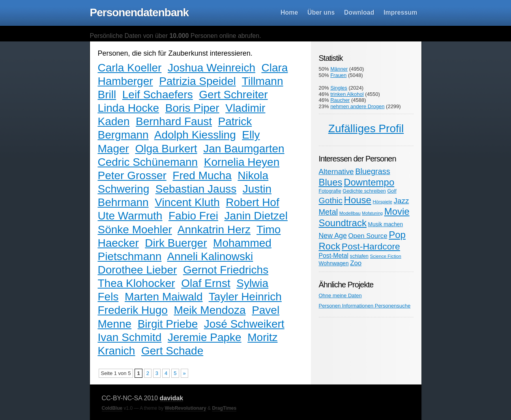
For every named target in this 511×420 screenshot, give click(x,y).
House (358, 200)
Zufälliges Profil (366, 128)
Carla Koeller (130, 68)
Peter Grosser (132, 175)
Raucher (340, 100)
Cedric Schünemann (148, 162)
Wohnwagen (334, 263)
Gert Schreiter (233, 95)
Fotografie (330, 191)
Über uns (321, 12)
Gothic (331, 200)
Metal (328, 212)
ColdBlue (112, 408)
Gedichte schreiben (364, 191)
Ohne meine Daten (340, 295)
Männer (339, 69)
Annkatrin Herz (214, 230)
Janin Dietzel (256, 216)
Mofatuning (372, 213)
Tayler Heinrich (245, 297)
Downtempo (369, 182)
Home (289, 12)
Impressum (400, 12)
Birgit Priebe (168, 324)
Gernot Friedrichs (226, 270)
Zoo (356, 263)
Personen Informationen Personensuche (365, 306)
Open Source (368, 236)
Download (359, 12)
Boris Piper (192, 108)
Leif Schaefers (158, 95)
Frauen (338, 75)
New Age (333, 236)
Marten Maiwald (164, 297)
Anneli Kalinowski (210, 256)
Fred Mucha (202, 175)
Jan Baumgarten (244, 149)
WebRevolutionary (186, 408)
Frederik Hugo (133, 310)
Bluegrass (372, 171)
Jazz (401, 201)
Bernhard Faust (174, 121)
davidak (172, 398)
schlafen (359, 256)
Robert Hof (252, 202)
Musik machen (386, 224)
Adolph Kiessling (195, 135)
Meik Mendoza (210, 310)
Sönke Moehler (135, 230)
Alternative (336, 172)
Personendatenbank (139, 12)
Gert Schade (172, 351)
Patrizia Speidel (197, 81)
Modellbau (350, 213)
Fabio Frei (193, 216)
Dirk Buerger (176, 243)
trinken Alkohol (347, 94)
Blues (331, 182)
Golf (392, 191)
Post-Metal (334, 256)
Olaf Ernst (206, 283)
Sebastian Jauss (196, 189)
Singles (339, 88)
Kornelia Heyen (242, 162)
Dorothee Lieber (138, 270)
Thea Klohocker (137, 283)
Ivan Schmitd (130, 337)
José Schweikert (244, 324)
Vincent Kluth (187, 202)
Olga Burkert (166, 149)
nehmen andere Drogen (357, 106)
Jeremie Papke (205, 337)
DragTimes (224, 408)
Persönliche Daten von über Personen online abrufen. (176, 36)
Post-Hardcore (371, 246)
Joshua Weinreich (212, 68)
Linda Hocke (129, 108)
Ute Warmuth (130, 216)
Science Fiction (386, 256)
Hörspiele (383, 202)
